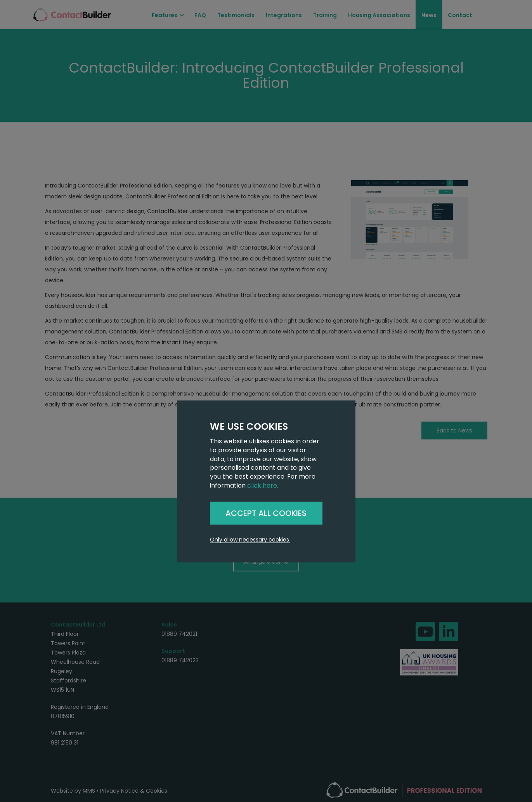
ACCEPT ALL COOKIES (266, 513)
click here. (263, 485)
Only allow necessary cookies (250, 539)
